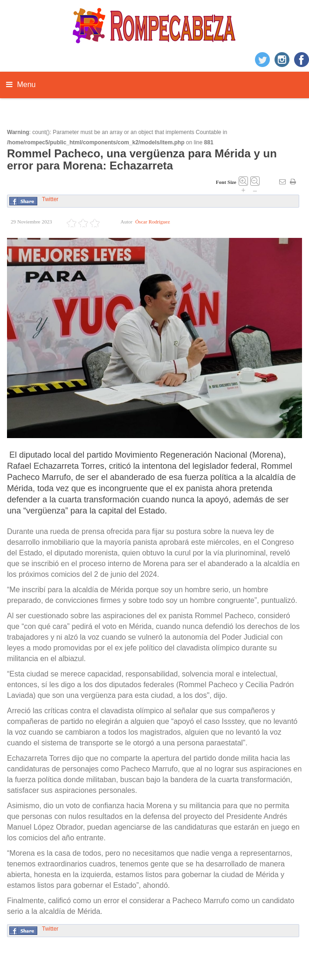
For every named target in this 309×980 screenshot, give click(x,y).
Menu (21, 84)
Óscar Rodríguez (152, 222)
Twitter (50, 199)
